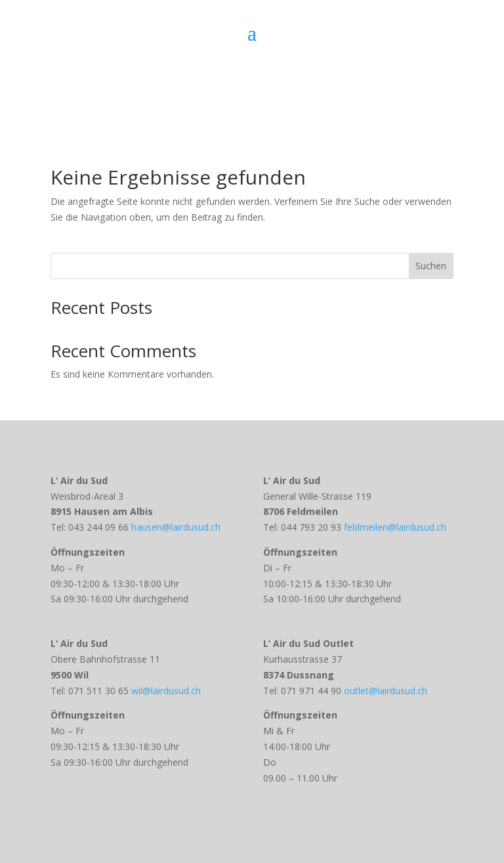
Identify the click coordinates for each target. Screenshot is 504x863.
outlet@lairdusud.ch (386, 691)
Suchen (431, 266)
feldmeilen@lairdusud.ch (394, 527)
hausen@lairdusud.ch (176, 527)
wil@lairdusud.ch (166, 691)
